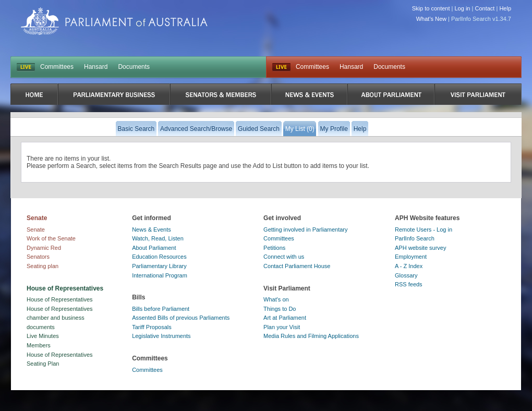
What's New (431, 19)
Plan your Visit (282, 327)
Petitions (274, 248)
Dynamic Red (44, 248)
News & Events (152, 229)
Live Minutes (43, 336)
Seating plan (43, 266)
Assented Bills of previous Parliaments (181, 318)
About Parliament (154, 248)
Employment (411, 257)
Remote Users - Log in (424, 229)
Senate (36, 229)
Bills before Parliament (161, 309)
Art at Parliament (285, 318)
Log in (463, 8)
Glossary (406, 275)
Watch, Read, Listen (158, 238)
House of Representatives (60, 299)
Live (281, 67)
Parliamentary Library (159, 266)
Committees (57, 67)
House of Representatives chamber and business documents (60, 318)
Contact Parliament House (297, 266)
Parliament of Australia (114, 21)
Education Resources (159, 257)
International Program (160, 275)
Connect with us (284, 257)
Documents (134, 67)
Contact (485, 8)
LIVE (26, 67)
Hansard (96, 67)
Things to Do (280, 309)
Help (505, 8)
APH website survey (420, 248)
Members (39, 345)
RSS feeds (409, 284)
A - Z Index (409, 266)
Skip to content (431, 8)
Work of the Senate (51, 238)
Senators (38, 257)
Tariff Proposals (152, 327)
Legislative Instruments (161, 336)
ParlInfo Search (415, 238)
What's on (276, 299)
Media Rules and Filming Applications (311, 336)
